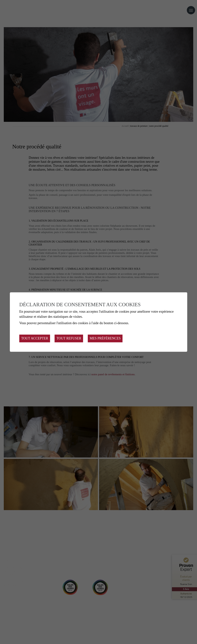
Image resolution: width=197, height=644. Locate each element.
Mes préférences (105, 338)
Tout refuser (69, 338)
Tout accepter (35, 338)
